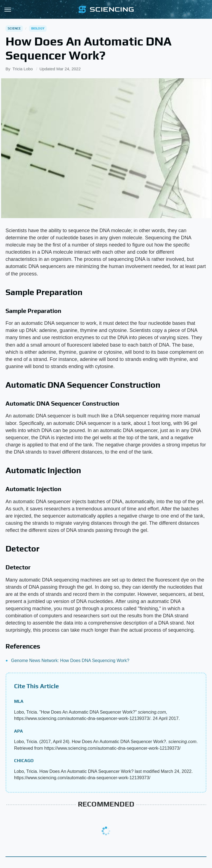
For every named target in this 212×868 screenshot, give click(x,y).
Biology (38, 28)
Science (14, 28)
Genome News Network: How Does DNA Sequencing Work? (70, 661)
